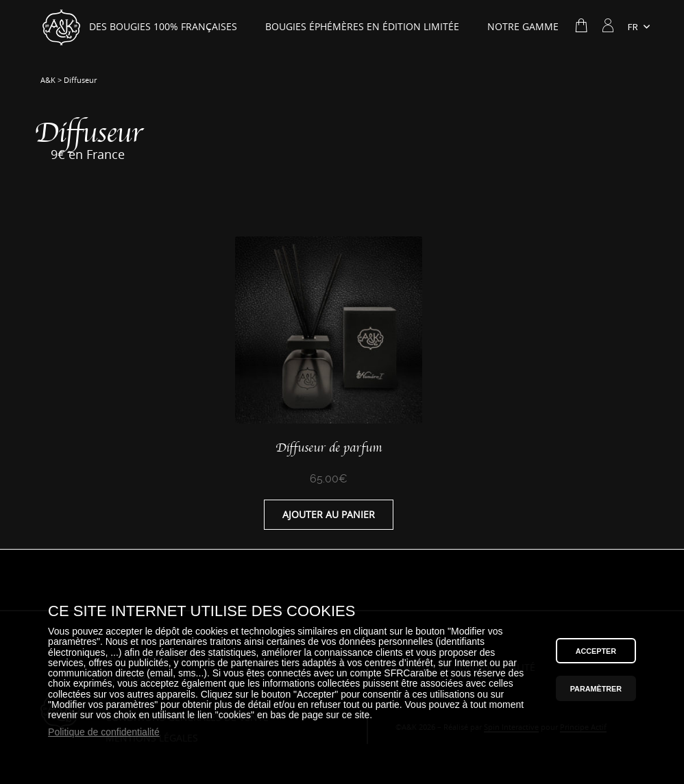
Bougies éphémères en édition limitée (362, 27)
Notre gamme (523, 27)
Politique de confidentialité (104, 732)
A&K (48, 80)
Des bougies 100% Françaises (163, 27)
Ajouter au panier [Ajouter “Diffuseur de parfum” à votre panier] (329, 515)
